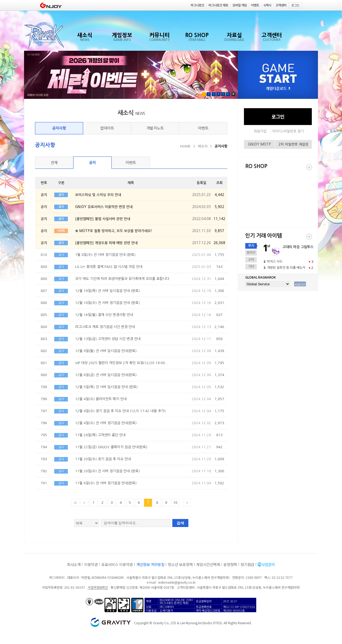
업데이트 (107, 128)
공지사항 (59, 128)
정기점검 (247, 564)
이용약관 (91, 564)
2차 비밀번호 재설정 (293, 144)
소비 (251, 260)
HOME (185, 146)
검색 (180, 523)
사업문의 (268, 564)
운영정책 (230, 564)
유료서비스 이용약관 (117, 564)
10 (175, 503)
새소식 (203, 146)
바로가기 (300, 284)
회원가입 (260, 131)
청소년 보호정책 (180, 564)
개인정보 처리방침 (150, 564)
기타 (251, 267)
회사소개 (74, 564)
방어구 (251, 253)
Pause (233, 94)
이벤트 (203, 128)
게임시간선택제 (208, 564)
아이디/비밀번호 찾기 (288, 131)
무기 (251, 246)
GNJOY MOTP (259, 144)
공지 (92, 163)
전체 (54, 163)
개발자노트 (155, 128)
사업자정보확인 (98, 587)
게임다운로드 (278, 89)
